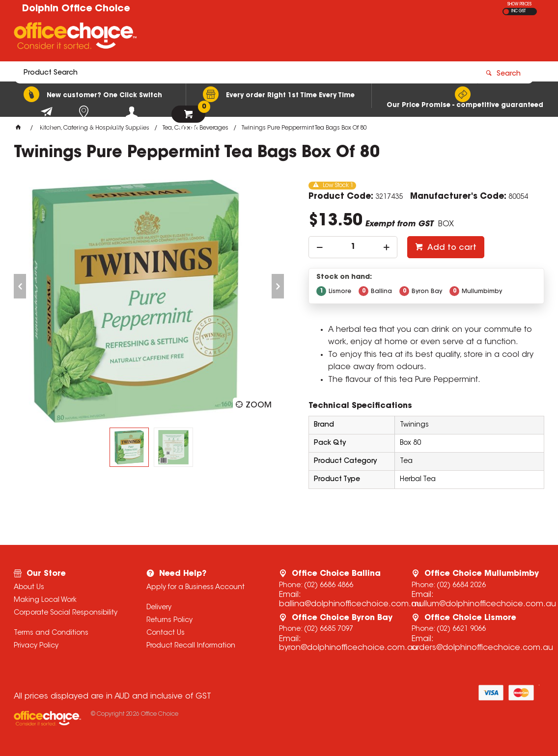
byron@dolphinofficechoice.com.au (348, 648)
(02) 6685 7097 (329, 629)
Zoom (259, 405)
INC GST (518, 11)
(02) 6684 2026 (461, 586)
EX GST (506, 12)
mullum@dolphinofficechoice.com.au (484, 604)
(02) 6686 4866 (329, 586)
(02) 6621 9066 (461, 629)
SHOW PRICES (519, 4)
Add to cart (451, 248)
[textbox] (221, 38)
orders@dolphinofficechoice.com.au (482, 648)
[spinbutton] (353, 247)
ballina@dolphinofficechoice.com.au (350, 604)
